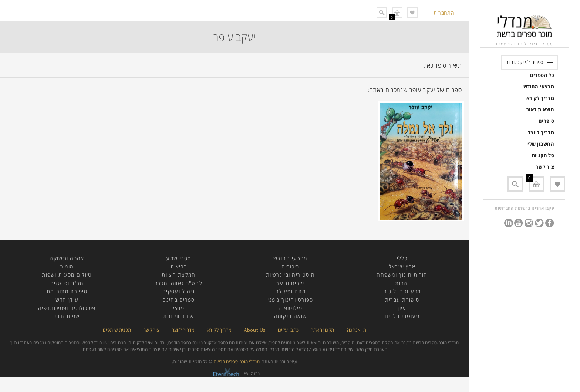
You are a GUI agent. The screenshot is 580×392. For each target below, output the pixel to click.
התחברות (444, 13)
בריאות (179, 266)
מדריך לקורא (540, 98)
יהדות (402, 283)
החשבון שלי (541, 144)
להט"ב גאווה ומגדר (179, 283)
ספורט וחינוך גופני (290, 300)
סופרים (546, 121)
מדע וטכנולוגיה (402, 291)
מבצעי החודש (539, 87)
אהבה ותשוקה (67, 258)
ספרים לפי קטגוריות (524, 62)
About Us (254, 330)
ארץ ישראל (402, 266)
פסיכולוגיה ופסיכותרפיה (67, 308)
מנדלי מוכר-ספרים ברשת (237, 361)
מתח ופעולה (290, 291)
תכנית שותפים (117, 330)
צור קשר (545, 167)
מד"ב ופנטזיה (67, 283)
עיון (402, 308)
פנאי (179, 308)
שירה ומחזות (178, 316)
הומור (67, 266)
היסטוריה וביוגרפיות (290, 275)
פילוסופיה (290, 308)
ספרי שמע (178, 258)
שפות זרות (67, 316)
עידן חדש (67, 300)
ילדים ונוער (290, 283)
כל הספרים (542, 75)
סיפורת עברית (402, 300)
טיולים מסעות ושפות (67, 275)
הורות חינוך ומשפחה (402, 275)
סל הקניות (543, 155)
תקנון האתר (323, 330)
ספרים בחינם (178, 300)
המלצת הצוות (178, 275)
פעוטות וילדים (402, 316)
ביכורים (290, 266)
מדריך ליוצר (541, 132)
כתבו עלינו (288, 330)
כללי (402, 258)
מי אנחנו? (356, 330)
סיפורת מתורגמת (67, 291)
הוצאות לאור (540, 109)
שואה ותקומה (290, 316)
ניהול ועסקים (179, 291)
